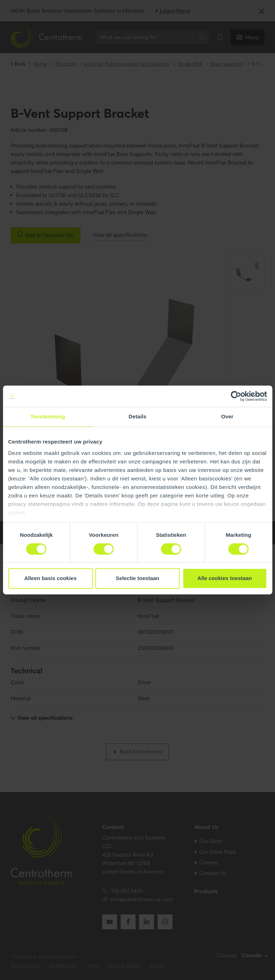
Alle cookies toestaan (224, 578)
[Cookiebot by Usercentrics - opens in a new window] (236, 396)
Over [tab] (227, 416)
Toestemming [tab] (48, 416)
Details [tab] (138, 416)
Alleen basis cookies (50, 578)
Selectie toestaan (137, 578)
